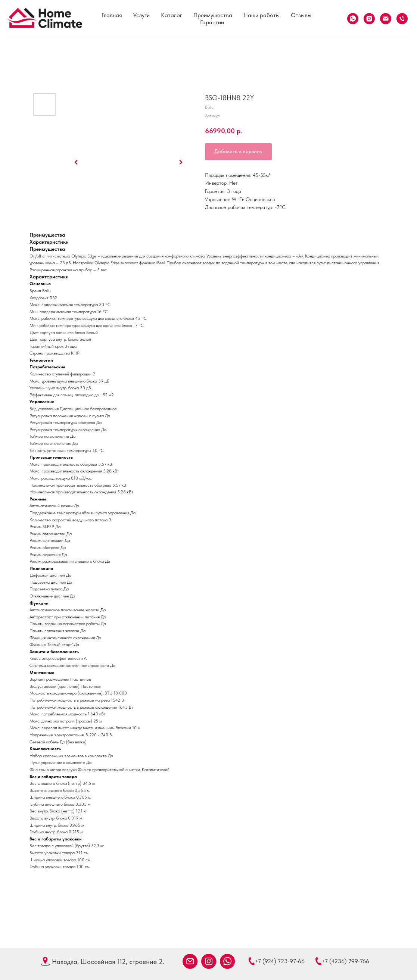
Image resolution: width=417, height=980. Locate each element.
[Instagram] (369, 19)
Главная (112, 15)
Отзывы (301, 15)
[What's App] (353, 19)
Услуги (141, 15)
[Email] (386, 19)
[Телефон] (402, 19)
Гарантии (212, 22)
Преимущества (213, 15)
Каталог (172, 15)
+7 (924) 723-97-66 (280, 961)
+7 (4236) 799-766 (345, 961)
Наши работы (262, 15)
